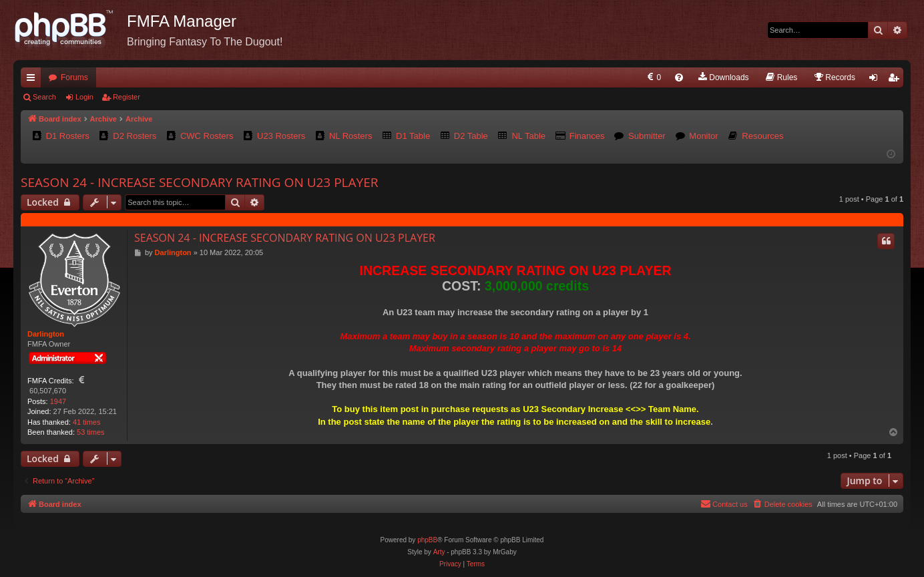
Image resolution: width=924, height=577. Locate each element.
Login (84, 97)
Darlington (46, 334)
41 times (87, 422)
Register (127, 97)
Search (44, 97)
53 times (91, 432)
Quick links (33, 80)
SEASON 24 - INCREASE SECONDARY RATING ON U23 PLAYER (199, 182)
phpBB (427, 540)
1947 (58, 401)
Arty (439, 552)
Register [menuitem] (896, 80)
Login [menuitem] (876, 80)
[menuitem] (653, 77)
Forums (74, 77)
